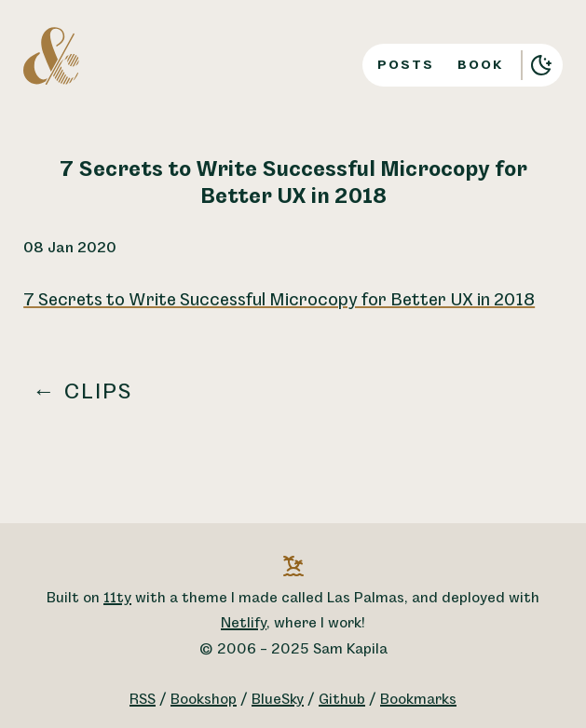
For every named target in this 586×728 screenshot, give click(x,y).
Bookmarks (418, 700)
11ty (117, 598)
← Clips (83, 392)
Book (481, 65)
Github (342, 700)
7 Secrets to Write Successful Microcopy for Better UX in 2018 (279, 300)
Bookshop (204, 700)
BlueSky (278, 700)
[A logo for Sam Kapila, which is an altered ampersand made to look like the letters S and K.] (51, 55)
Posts (406, 65)
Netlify (244, 623)
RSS (143, 700)
